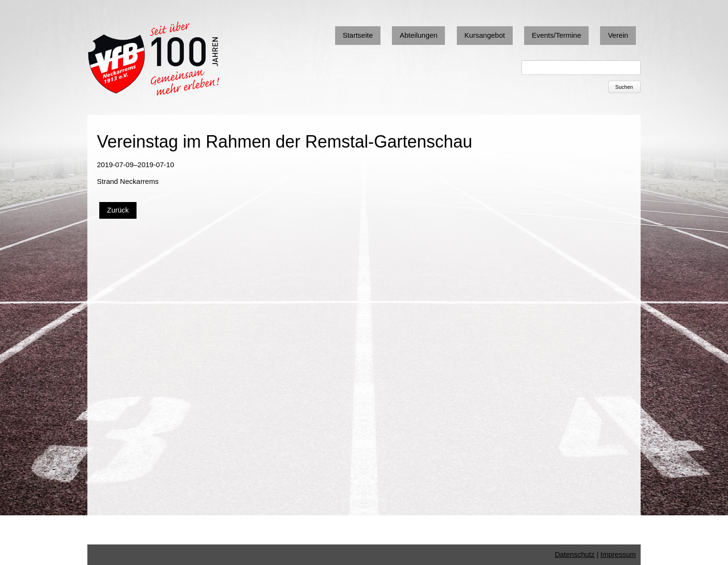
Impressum (618, 554)
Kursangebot (485, 35)
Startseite (358, 35)
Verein (618, 35)
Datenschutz (575, 554)
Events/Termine (556, 35)
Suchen (624, 87)
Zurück (118, 210)
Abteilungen (418, 35)
